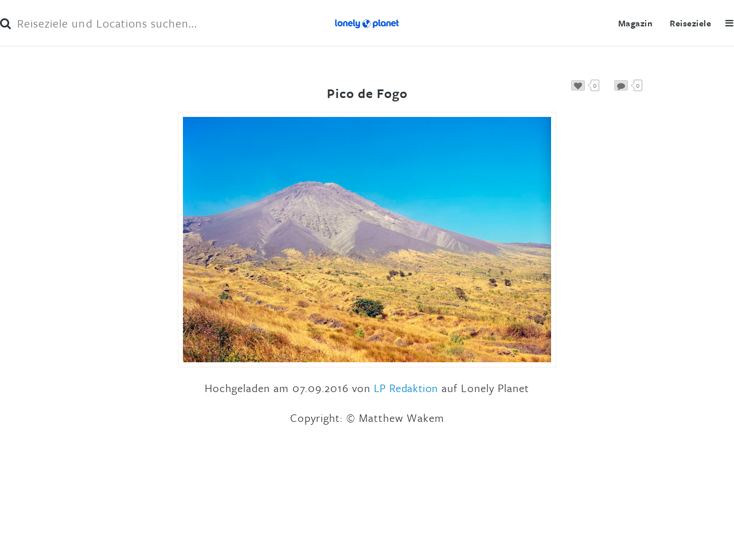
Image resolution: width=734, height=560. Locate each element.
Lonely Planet (367, 23)
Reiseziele (690, 23)
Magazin (635, 23)
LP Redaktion (406, 388)
